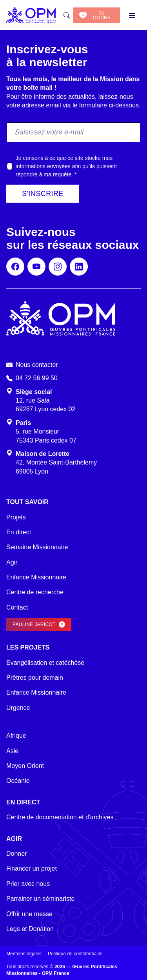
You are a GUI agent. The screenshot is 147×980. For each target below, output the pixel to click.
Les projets (28, 647)
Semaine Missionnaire (37, 547)
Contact (17, 607)
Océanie (18, 781)
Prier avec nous (28, 884)
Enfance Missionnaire (36, 577)
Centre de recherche (35, 592)
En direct (19, 532)
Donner (16, 854)
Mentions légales (24, 954)
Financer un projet (32, 868)
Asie (12, 751)
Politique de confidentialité (75, 954)
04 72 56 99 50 (37, 378)
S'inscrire (43, 194)
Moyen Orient (25, 766)
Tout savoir (27, 502)
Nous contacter (37, 365)
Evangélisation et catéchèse (45, 663)
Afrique (16, 736)
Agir (12, 562)
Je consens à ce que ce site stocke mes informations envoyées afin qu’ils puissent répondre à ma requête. (66, 166)
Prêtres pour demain (35, 678)
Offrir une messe (29, 914)
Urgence (18, 708)
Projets (16, 517)
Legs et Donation (30, 929)
